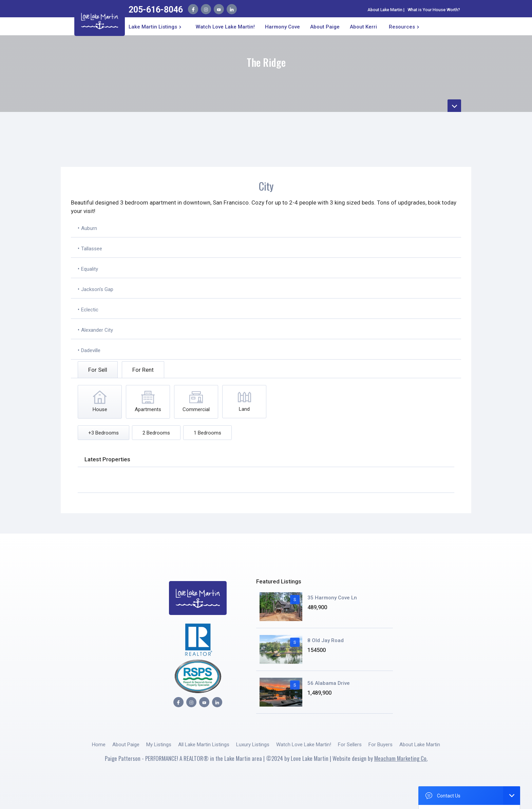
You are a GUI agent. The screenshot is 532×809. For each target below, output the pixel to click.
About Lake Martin (385, 10)
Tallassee (92, 249)
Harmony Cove (282, 27)
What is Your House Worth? (434, 10)
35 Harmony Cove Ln (332, 598)
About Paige (126, 745)
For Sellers (350, 745)
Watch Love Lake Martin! (225, 27)
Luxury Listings (253, 745)
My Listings (159, 745)
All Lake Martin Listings (204, 745)
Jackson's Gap (97, 289)
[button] (156, 26)
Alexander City (97, 330)
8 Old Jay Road (326, 640)
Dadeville (91, 350)
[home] (100, 20)
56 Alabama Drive (329, 683)
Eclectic (90, 310)
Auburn (89, 228)
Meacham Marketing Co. (401, 758)
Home (99, 745)
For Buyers (381, 745)
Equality (90, 269)
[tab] (98, 370)
